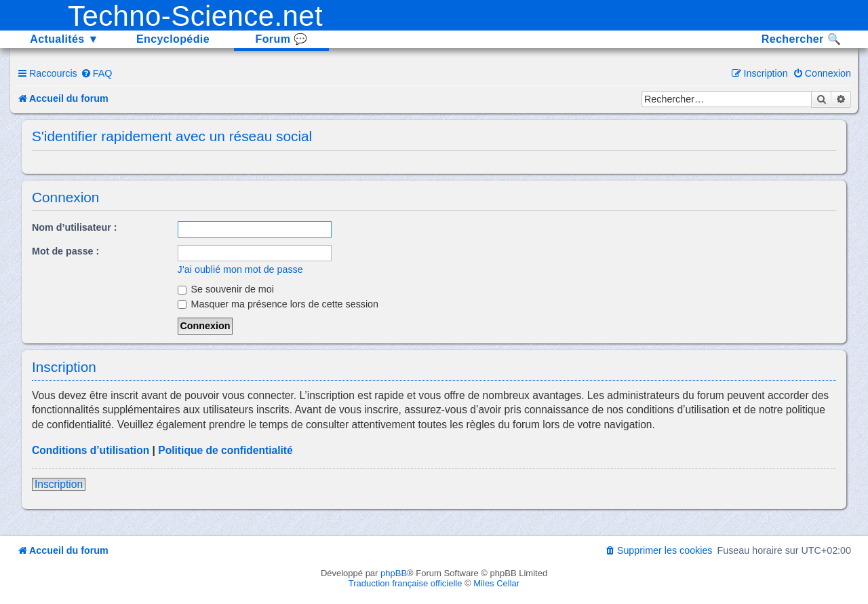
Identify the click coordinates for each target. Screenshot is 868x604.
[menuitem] (97, 73)
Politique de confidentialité (225, 450)
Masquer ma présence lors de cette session (278, 304)
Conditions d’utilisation (91, 450)
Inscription (59, 484)
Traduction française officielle (406, 583)
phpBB (394, 573)
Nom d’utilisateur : (75, 227)
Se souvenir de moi (226, 289)
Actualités (64, 39)
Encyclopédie (173, 39)
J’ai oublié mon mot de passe (240, 269)
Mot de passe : (65, 251)
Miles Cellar (496, 583)
